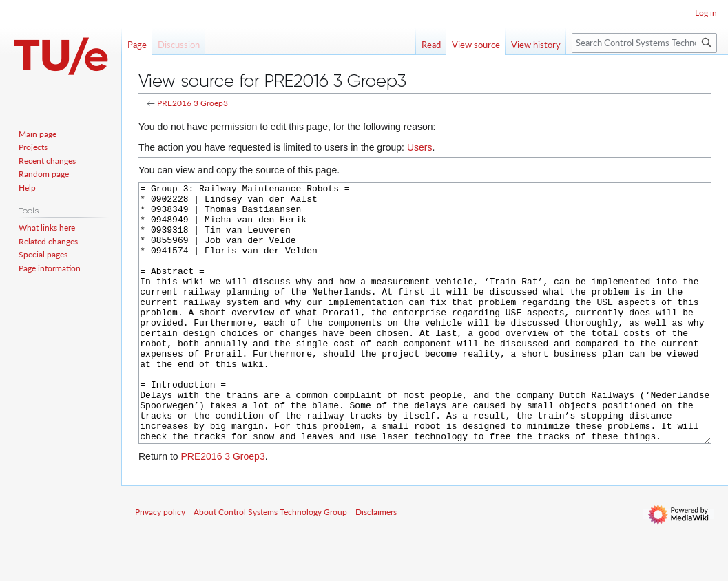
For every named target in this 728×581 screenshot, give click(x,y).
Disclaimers (376, 563)
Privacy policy (160, 563)
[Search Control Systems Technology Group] (644, 43)
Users (420, 147)
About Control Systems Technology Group (270, 563)
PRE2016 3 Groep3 (193, 103)
